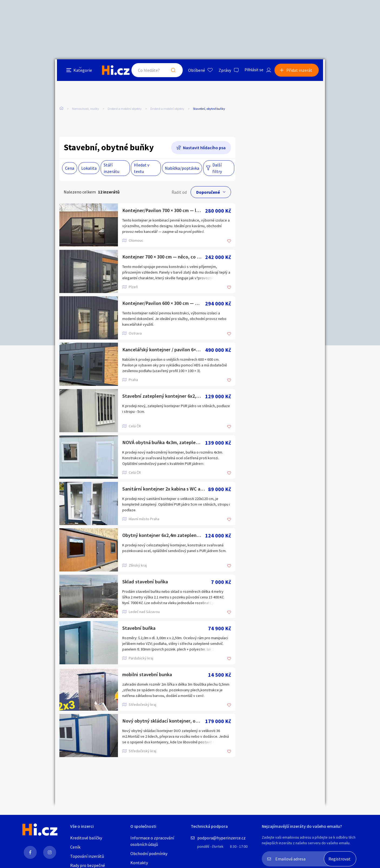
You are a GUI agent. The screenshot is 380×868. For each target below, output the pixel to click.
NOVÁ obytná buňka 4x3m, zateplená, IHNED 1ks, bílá (164, 443)
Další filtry (217, 169)
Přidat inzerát (301, 71)
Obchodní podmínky (149, 853)
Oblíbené (194, 71)
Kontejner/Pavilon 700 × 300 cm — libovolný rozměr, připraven (164, 211)
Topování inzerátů (87, 856)
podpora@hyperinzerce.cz (221, 838)
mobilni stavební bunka (149, 675)
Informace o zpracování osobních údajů (152, 841)
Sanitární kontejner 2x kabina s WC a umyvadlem (165, 490)
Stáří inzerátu (111, 169)
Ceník (75, 847)
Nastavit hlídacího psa (204, 148)
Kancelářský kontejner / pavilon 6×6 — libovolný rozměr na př (164, 350)
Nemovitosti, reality (86, 110)
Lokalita (89, 169)
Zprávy (222, 71)
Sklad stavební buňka (147, 582)
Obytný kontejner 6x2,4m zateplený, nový (164, 536)
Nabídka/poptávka (182, 169)
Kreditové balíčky (86, 838)
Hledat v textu (142, 169)
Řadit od (179, 193)
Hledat (171, 71)
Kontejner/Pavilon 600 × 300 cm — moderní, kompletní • (164, 304)
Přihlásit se (252, 71)
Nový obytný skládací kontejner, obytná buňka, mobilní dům (164, 722)
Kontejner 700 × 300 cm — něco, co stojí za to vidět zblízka (164, 258)
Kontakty (139, 863)
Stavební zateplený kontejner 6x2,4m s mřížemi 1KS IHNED (164, 397)
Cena (70, 169)
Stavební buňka (140, 629)
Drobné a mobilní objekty (125, 110)
